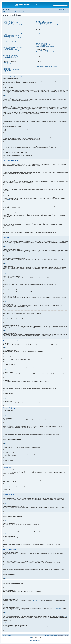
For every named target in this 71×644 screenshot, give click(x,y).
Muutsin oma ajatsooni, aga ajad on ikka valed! (11, 35)
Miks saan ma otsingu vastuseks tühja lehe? (44, 44)
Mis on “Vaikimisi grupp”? (41, 26)
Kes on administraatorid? (41, 19)
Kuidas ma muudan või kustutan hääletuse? (11, 51)
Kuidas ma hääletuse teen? (8, 48)
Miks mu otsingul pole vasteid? (42, 43)
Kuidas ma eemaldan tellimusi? (42, 54)
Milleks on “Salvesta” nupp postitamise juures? (11, 56)
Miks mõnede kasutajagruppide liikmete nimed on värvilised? (47, 25)
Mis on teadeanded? (7, 68)
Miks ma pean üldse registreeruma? (9, 19)
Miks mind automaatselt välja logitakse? (10, 27)
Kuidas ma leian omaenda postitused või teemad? (45, 47)
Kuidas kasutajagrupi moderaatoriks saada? (44, 24)
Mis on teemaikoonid (7, 72)
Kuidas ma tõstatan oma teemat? (9, 59)
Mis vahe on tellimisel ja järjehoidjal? (43, 51)
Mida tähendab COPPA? (7, 20)
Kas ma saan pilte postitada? (8, 66)
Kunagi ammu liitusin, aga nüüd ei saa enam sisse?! (12, 25)
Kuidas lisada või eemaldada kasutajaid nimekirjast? (46, 38)
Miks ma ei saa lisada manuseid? (9, 53)
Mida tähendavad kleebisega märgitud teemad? (11, 69)
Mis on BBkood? (6, 63)
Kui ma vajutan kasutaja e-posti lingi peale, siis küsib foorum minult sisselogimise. (17, 41)
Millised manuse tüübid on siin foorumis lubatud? (45, 58)
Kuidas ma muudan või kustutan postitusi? (10, 46)
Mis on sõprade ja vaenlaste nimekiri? (43, 37)
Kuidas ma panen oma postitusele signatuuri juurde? (12, 47)
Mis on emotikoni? (6, 65)
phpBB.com (43, 602)
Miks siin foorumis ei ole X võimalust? (43, 64)
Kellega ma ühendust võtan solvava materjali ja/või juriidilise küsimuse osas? (50, 65)
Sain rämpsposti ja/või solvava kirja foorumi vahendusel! (46, 33)
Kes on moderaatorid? (40, 20)
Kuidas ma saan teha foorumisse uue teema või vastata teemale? (15, 45)
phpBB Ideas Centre (59, 609)
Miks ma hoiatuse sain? (7, 54)
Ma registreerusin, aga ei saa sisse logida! (10, 22)
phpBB (10, 200)
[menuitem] (9, 10)
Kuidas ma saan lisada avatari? (8, 39)
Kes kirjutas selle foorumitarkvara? (42, 63)
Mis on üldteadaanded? (7, 67)
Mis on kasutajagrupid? (40, 21)
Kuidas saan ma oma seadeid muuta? (10, 32)
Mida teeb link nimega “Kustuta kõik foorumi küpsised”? (13, 28)
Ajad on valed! (5, 34)
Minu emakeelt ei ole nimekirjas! (9, 37)
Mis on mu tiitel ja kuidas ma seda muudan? (11, 40)
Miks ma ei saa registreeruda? (8, 21)
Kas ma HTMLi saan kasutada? (8, 64)
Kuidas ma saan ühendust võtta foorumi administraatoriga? (47, 66)
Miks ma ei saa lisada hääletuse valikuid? (10, 50)
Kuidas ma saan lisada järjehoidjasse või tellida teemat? (46, 52)
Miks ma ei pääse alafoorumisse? (9, 52)
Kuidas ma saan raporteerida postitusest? (10, 55)
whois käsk (65, 616)
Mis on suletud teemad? (7, 71)
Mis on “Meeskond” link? (41, 27)
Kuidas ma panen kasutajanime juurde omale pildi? (12, 38)
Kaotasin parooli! (6, 26)
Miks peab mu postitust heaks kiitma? (10, 58)
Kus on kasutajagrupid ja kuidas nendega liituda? (45, 22)
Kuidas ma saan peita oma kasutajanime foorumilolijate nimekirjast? (15, 33)
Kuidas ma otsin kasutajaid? (41, 46)
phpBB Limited (36, 601)
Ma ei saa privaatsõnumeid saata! (42, 31)
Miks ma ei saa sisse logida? (8, 24)
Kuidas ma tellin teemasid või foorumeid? (44, 53)
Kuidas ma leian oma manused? (42, 59)
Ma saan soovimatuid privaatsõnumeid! (43, 32)
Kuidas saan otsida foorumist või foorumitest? (44, 42)
